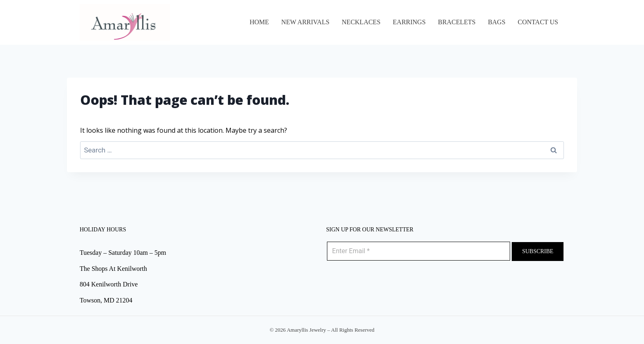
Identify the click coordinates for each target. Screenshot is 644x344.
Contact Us (538, 22)
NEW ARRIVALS (305, 22)
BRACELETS (457, 22)
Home (259, 22)
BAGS (497, 22)
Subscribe (538, 251)
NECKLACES (361, 22)
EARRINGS (409, 22)
